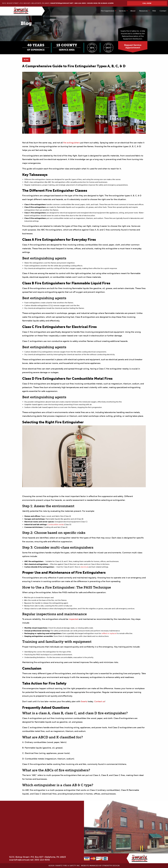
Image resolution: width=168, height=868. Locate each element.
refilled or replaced (109, 633)
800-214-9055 (80, 3)
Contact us (99, 701)
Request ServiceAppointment (133, 46)
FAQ (154, 11)
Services (122, 11)
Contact (163, 11)
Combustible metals (55, 524)
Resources (143, 11)
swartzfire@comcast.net (62, 3)
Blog (26, 60)
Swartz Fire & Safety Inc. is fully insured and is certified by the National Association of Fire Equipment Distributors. (133, 35)
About (133, 11)
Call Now (147, 3)
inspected (73, 619)
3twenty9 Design (111, 866)
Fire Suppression (108, 11)
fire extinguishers (71, 143)
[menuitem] (108, 11)
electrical (84, 567)
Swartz (84, 701)
